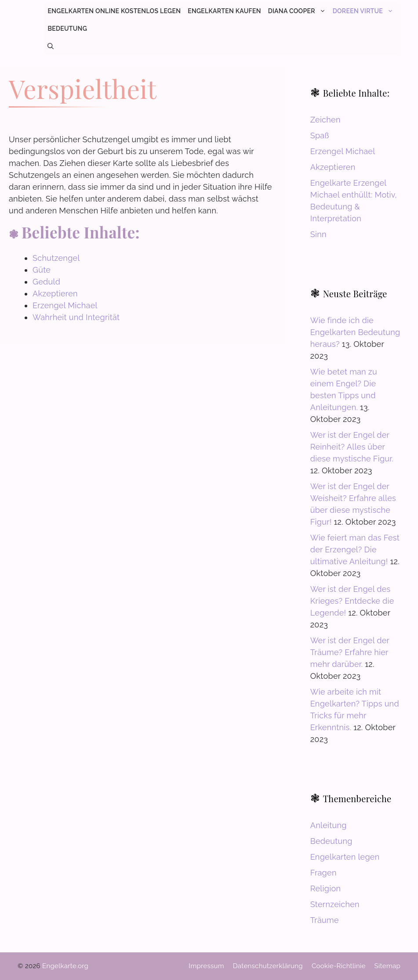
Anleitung (329, 825)
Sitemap (387, 966)
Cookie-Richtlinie (339, 966)
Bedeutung (67, 29)
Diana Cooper (299, 11)
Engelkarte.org (65, 966)
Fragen (323, 873)
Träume (325, 920)
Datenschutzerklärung (268, 966)
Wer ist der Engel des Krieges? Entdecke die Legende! (352, 601)
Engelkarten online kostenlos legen (114, 11)
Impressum (206, 966)
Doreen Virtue (365, 11)
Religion (326, 888)
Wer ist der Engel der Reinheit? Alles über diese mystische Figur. (352, 447)
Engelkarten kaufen (224, 11)
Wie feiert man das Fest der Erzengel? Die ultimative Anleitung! (355, 549)
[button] (51, 46)
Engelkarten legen (345, 857)
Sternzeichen (335, 904)
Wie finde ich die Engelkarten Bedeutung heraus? (355, 332)
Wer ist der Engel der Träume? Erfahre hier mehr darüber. (350, 652)
